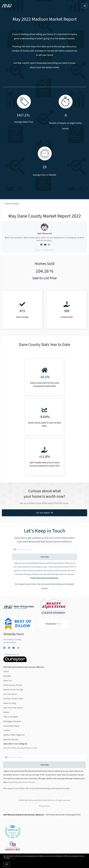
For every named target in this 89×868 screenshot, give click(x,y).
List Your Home (10, 694)
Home (6, 672)
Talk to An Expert (11, 717)
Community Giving (11, 726)
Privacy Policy (44, 806)
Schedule (7, 676)
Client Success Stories (13, 685)
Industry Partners (11, 740)
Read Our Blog (10, 703)
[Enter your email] (47, 549)
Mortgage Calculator (12, 721)
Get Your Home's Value (13, 699)
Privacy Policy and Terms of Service (44, 578)
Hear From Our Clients (13, 708)
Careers (7, 730)
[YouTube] (14, 648)
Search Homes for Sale (13, 690)
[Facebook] (4, 648)
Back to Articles (12, 204)
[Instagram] (18, 648)
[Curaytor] (15, 662)
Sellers (6, 712)
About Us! (8, 681)
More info (14, 858)
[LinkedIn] (9, 648)
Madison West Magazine (14, 735)
